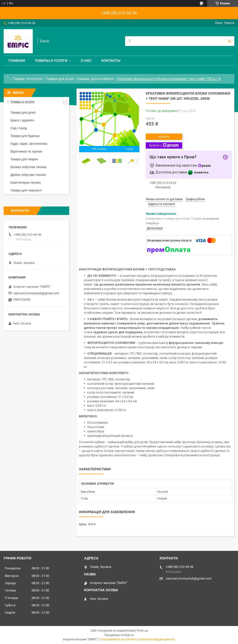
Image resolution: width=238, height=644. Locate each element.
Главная (17, 61)
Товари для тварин (24, 159)
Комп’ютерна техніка (25, 183)
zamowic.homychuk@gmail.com (36, 293)
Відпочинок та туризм (26, 151)
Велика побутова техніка (28, 167)
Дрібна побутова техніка (28, 175)
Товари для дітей (60, 79)
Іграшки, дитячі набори (95, 79)
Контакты (111, 61)
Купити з (164, 145)
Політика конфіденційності (157, 639)
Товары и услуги (51, 61)
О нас (86, 61)
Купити (164, 137)
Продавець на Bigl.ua (119, 635)
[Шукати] (229, 41)
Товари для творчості (26, 190)
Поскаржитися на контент (118, 639)
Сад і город (19, 128)
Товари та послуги (28, 79)
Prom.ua (142, 631)
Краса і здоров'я (22, 120)
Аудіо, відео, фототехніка (29, 144)
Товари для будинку (25, 136)
